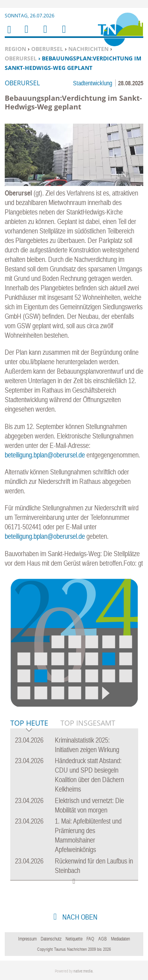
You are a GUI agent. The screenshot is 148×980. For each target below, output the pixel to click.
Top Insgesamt (88, 723)
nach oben (79, 917)
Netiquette (74, 939)
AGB (103, 939)
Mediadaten (120, 939)
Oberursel (47, 49)
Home (9, 35)
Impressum (27, 939)
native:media (83, 971)
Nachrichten (88, 49)
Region (15, 49)
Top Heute (29, 723)
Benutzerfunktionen (63, 34)
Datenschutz (51, 939)
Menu (26, 34)
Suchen (44, 34)
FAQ (90, 939)
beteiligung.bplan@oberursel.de (45, 455)
